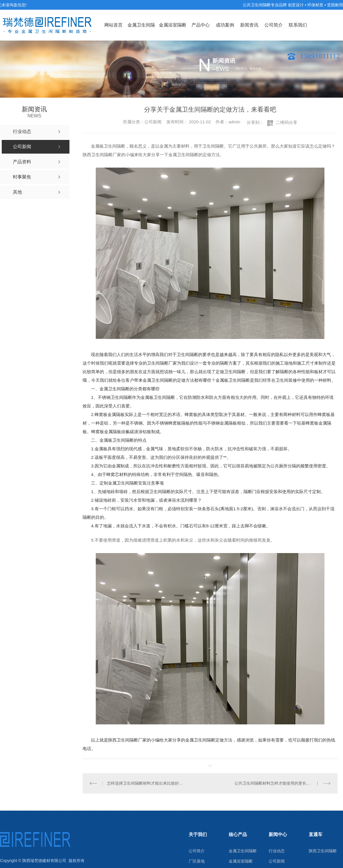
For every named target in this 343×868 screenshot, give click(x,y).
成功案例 (225, 25)
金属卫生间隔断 (141, 32)
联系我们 (298, 25)
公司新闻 (277, 861)
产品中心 (201, 25)
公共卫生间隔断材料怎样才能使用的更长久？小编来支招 (283, 783)
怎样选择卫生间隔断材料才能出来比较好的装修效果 (146, 783)
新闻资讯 (249, 25)
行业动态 (277, 851)
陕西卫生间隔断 (323, 851)
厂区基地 (197, 861)
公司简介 (274, 25)
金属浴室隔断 (173, 25)
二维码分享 (287, 122)
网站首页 (113, 25)
